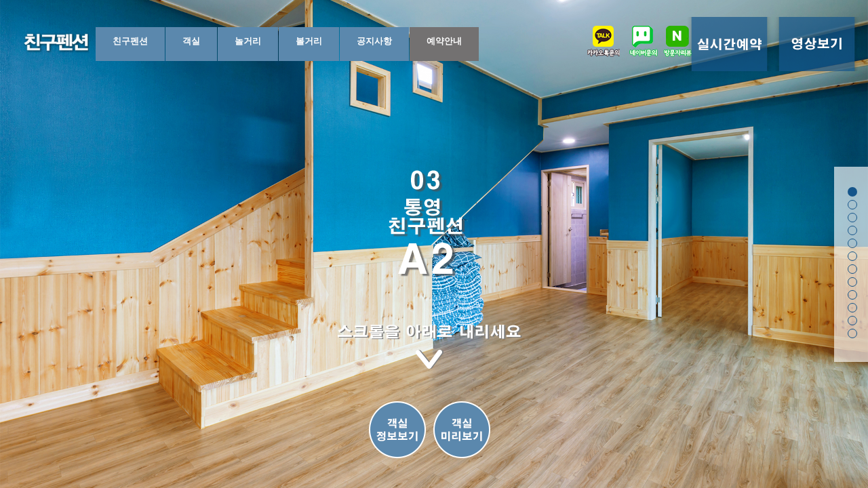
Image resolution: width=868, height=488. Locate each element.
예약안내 (444, 41)
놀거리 (248, 41)
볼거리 (309, 41)
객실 (191, 41)
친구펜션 (130, 41)
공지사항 (374, 41)
